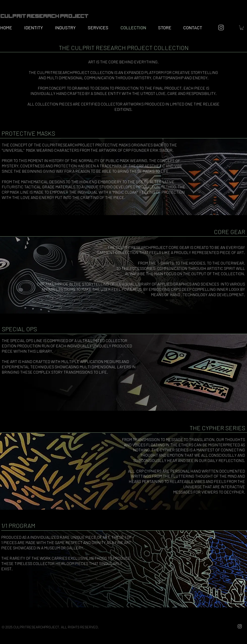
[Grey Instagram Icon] (221, 28)
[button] (242, 28)
